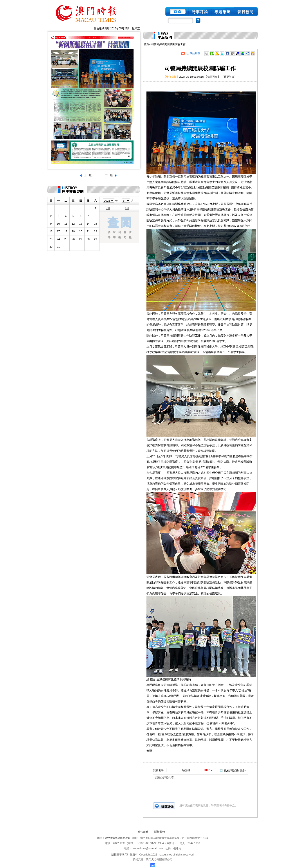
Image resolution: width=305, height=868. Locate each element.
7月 (108, 208)
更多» (243, 771)
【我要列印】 (212, 77)
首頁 (146, 44)
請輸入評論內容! (200, 787)
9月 (127, 208)
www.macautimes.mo (117, 838)
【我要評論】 (229, 77)
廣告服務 (143, 832)
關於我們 (160, 832)
